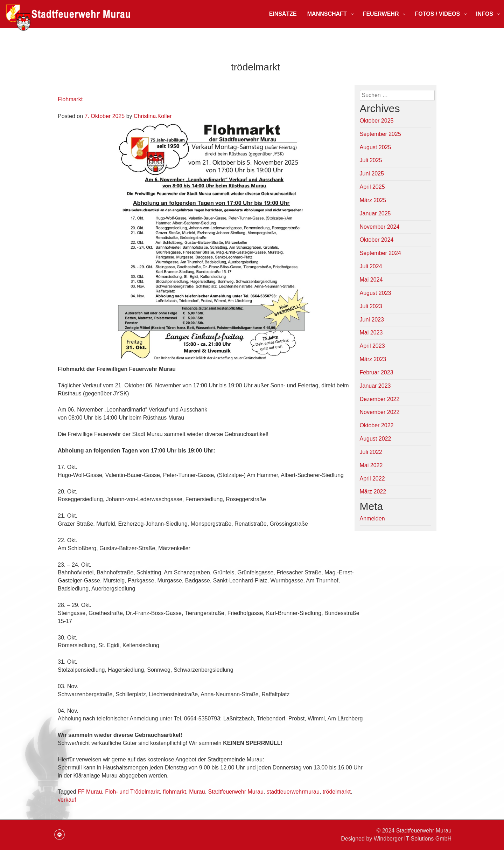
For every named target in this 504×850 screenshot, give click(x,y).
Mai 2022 (371, 465)
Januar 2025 (375, 213)
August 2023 (376, 293)
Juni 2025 (372, 174)
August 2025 (376, 147)
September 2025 (380, 134)
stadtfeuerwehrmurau (293, 792)
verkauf (67, 800)
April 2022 (372, 479)
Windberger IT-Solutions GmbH (413, 839)
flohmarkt (175, 792)
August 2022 (376, 439)
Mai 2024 (371, 280)
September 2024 (380, 253)
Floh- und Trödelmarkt (132, 792)
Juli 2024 (371, 266)
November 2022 (380, 412)
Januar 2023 (375, 386)
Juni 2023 (372, 320)
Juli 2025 (371, 160)
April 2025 (372, 187)
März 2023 (373, 359)
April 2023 (372, 346)
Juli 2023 (371, 306)
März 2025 (373, 200)
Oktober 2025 (377, 121)
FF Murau (90, 792)
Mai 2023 (371, 333)
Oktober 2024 (377, 240)
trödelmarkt (337, 792)
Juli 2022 (371, 452)
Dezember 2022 (380, 399)
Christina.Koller (153, 116)
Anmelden (372, 519)
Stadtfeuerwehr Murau (236, 792)
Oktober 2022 (377, 425)
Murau (197, 792)
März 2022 (373, 492)
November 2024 (380, 227)
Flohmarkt (70, 99)
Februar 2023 (377, 372)
